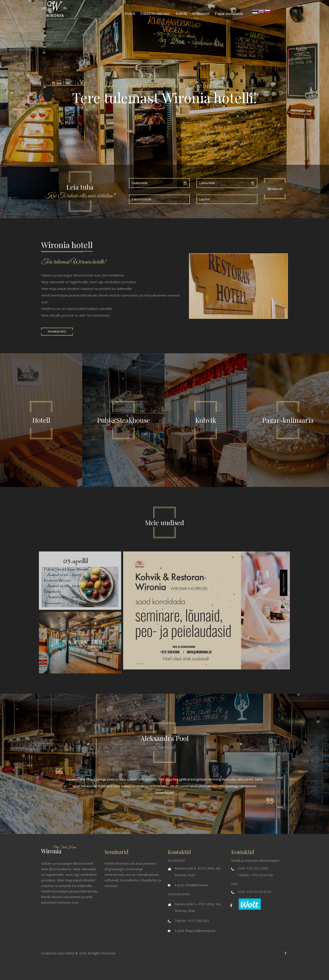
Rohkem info (57, 332)
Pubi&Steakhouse (155, 13)
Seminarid (201, 13)
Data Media (66, 953)
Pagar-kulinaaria (229, 13)
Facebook (164, 747)
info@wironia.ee (197, 885)
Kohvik (181, 13)
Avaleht (113, 13)
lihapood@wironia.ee (200, 931)
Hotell (130, 13)
